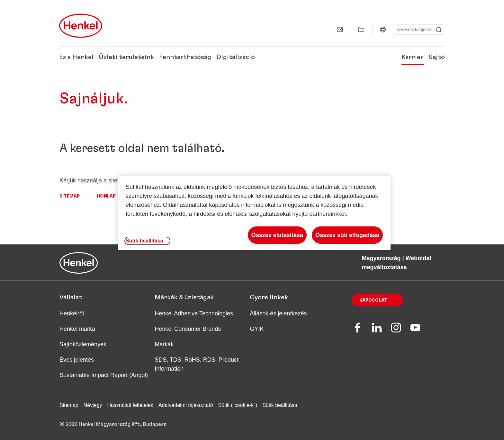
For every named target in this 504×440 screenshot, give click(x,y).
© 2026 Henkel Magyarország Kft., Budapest (113, 424)
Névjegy (93, 405)
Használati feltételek (130, 405)
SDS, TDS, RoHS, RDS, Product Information (197, 364)
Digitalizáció (236, 57)
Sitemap (70, 196)
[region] (254, 213)
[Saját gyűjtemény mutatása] (361, 30)
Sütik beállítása (280, 405)
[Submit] (439, 30)
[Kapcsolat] (340, 30)
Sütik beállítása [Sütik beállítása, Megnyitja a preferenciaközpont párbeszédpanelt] (144, 241)
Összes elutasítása (277, 235)
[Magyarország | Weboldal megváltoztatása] (383, 30)
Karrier (413, 57)
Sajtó (437, 57)
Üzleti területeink (126, 57)
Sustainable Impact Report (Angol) (104, 375)
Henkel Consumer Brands (188, 329)
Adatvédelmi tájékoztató (186, 405)
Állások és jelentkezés (278, 313)
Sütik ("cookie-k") (238, 405)
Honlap (106, 196)
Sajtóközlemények (83, 344)
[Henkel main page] (81, 26)
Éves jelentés (77, 360)
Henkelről (72, 313)
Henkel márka (77, 329)
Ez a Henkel (76, 57)
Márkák (164, 344)
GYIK (257, 329)
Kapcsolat (373, 300)
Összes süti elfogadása (347, 235)
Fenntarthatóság (185, 57)
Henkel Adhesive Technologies (194, 313)
